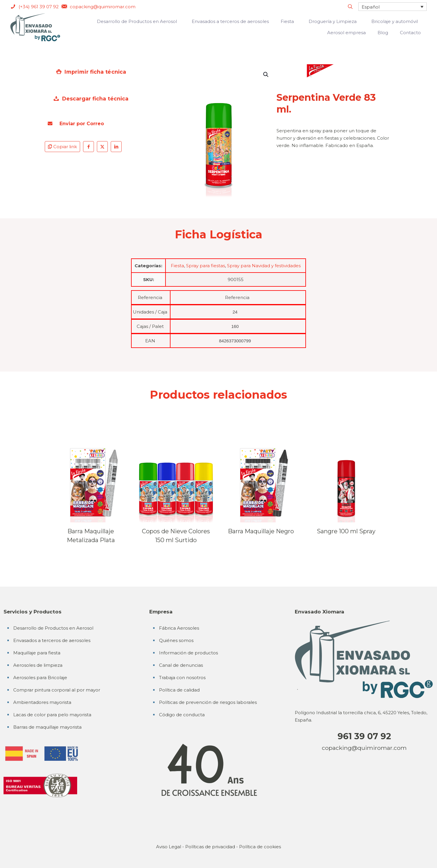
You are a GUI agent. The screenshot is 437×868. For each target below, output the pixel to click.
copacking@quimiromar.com (364, 748)
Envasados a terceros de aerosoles (52, 640)
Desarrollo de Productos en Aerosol (53, 628)
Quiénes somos (176, 640)
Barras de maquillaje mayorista (47, 727)
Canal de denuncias (181, 665)
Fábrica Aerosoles (179, 628)
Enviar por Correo (76, 124)
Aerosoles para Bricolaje (40, 678)
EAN (150, 341)
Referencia (150, 297)
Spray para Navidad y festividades (264, 266)
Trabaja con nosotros (182, 678)
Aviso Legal (169, 847)
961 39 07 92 (364, 736)
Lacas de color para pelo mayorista (52, 715)
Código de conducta (182, 715)
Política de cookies (260, 847)
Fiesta (177, 266)
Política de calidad (179, 690)
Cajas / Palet (150, 326)
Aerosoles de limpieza (38, 665)
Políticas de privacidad (210, 847)
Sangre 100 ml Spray (346, 531)
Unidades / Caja (150, 312)
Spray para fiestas (206, 266)
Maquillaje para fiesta (37, 653)
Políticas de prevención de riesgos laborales (208, 702)
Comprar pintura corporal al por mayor (57, 690)
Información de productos (188, 653)
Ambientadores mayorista (42, 702)
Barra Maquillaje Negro (261, 531)
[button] (266, 75)
